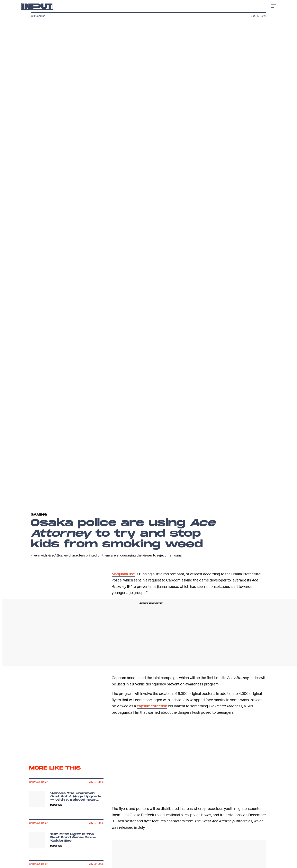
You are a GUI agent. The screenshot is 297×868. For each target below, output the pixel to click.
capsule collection (152, 706)
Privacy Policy (36, 753)
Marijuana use (123, 574)
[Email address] (66, 730)
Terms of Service (88, 751)
